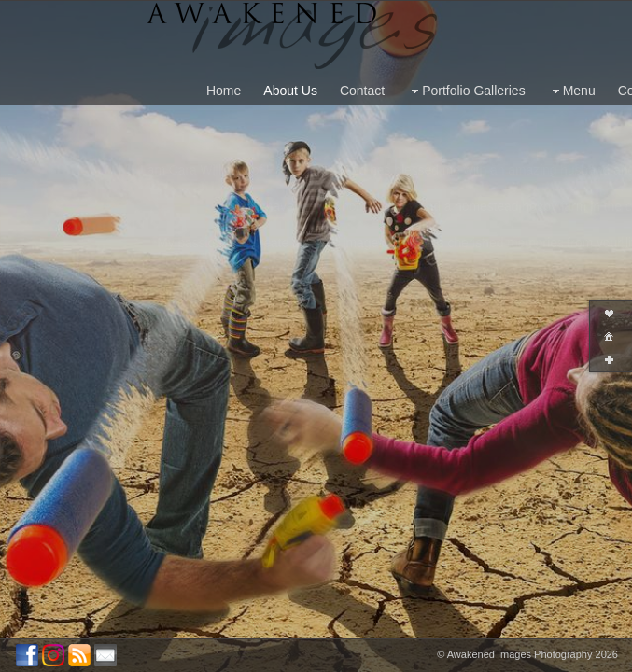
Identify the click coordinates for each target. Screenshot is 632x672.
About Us (290, 91)
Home (224, 91)
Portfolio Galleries (466, 91)
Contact (362, 91)
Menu (572, 91)
